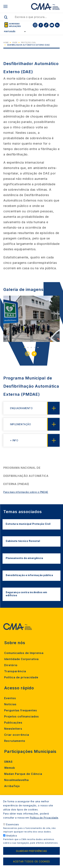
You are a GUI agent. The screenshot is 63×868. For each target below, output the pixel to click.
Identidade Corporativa (21, 659)
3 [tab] (31, 347)
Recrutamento (15, 741)
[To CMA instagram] (35, 25)
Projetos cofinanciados (22, 716)
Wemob (10, 768)
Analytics (12, 840)
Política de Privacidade (44, 822)
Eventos (10, 698)
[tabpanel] (32, 319)
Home (6, 43)
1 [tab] (25, 347)
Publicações (13, 723)
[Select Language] (14, 31)
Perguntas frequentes (21, 710)
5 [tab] (38, 347)
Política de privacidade (21, 677)
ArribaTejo (12, 786)
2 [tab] (28, 347)
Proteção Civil (28, 43)
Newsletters (13, 729)
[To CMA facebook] (41, 25)
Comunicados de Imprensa (24, 653)
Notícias (10, 704)
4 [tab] (35, 347)
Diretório (11, 665)
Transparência (15, 671)
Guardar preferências (32, 855)
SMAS (8, 762)
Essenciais (13, 829)
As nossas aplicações (15, 25)
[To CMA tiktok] (46, 25)
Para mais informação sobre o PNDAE (26, 492)
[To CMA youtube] (52, 25)
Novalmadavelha (16, 780)
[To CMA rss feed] (57, 25)
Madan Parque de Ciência (23, 774)
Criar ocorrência (17, 735)
